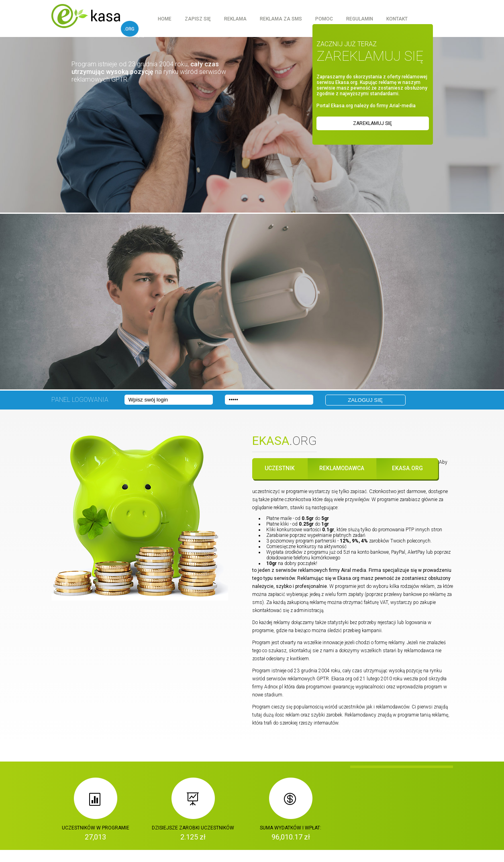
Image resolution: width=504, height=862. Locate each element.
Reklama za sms (281, 19)
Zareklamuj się (372, 123)
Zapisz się (198, 19)
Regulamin (360, 19)
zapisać (358, 491)
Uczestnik (280, 468)
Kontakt (397, 19)
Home (165, 19)
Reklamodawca (342, 468)
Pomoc (324, 19)
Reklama (235, 19)
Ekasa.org (407, 468)
